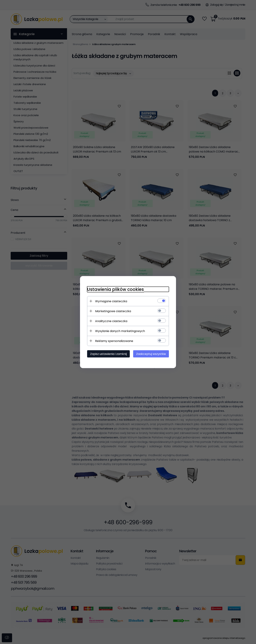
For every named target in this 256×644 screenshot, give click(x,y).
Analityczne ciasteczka (111, 321)
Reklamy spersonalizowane (114, 341)
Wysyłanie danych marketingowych (120, 331)
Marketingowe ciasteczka (113, 311)
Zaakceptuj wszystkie (151, 354)
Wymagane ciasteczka (111, 301)
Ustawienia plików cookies (115, 289)
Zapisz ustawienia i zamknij (108, 354)
